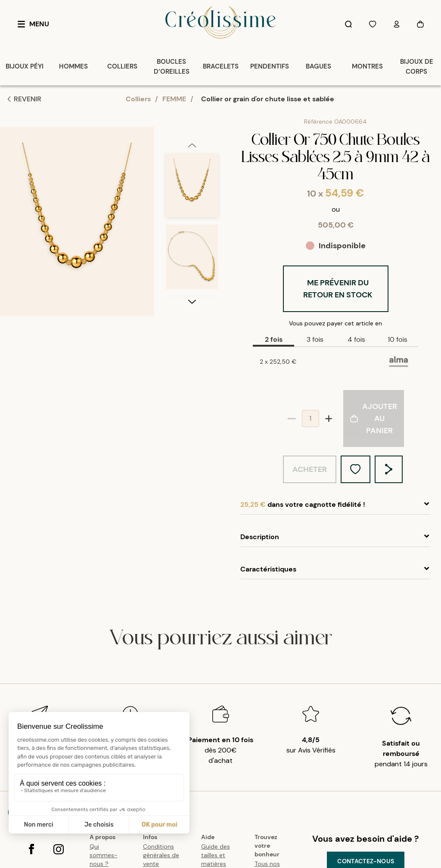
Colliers (138, 99)
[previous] (192, 145)
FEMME (174, 99)
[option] (192, 189)
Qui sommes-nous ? (104, 855)
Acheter (310, 469)
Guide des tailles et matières (216, 855)
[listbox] (192, 225)
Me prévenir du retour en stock (338, 289)
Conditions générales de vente (161, 855)
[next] (192, 301)
